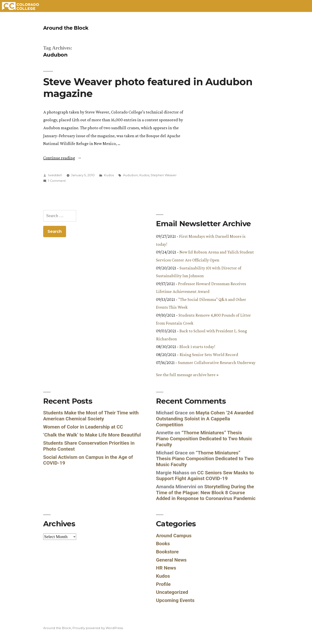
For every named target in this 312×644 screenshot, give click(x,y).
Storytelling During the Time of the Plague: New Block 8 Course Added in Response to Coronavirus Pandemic (206, 492)
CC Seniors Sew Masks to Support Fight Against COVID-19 (205, 476)
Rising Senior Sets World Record (209, 355)
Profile (163, 584)
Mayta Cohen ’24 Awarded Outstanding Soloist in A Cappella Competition (205, 419)
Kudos (109, 175)
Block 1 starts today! (197, 347)
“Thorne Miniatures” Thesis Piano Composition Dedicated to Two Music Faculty (204, 438)
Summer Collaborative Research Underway (217, 363)
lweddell (55, 175)
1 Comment (57, 181)
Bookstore (167, 552)
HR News (166, 568)
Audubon (130, 175)
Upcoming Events (175, 600)
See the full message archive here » (187, 375)
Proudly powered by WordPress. (98, 628)
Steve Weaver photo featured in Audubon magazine (148, 88)
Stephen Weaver (164, 175)
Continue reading (62, 158)
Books (163, 544)
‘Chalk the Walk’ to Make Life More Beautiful (92, 435)
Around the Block (66, 28)
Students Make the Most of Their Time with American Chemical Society (91, 416)
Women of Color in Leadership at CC (83, 427)
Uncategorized (172, 592)
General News (171, 560)
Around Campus (174, 536)
